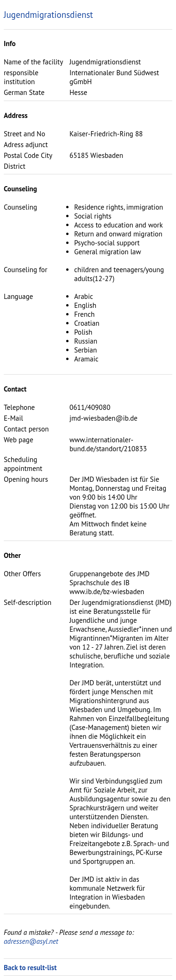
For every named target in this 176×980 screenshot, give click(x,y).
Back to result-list (30, 968)
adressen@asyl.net (31, 941)
